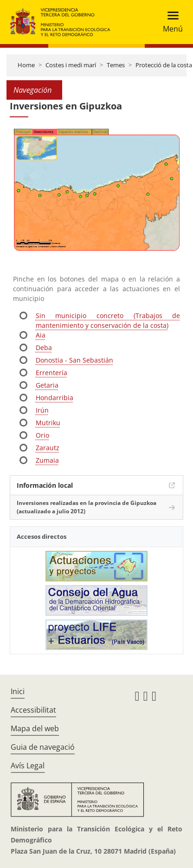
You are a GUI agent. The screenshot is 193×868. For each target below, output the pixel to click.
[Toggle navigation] (170, 22)
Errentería (51, 373)
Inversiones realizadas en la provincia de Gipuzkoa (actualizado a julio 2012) (87, 507)
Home (26, 65)
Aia (41, 335)
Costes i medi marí (71, 65)
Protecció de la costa (164, 65)
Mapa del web (35, 728)
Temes (116, 65)
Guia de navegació (43, 747)
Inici (18, 691)
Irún (42, 410)
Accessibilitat (33, 710)
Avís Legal (28, 766)
